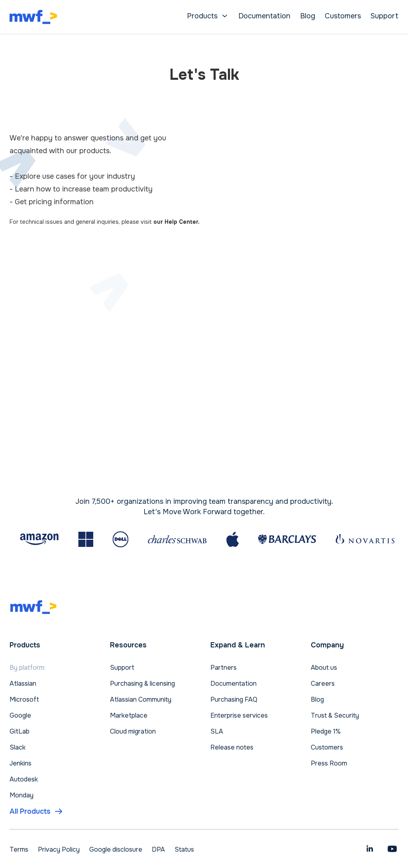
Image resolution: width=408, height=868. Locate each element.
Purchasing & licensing (142, 684)
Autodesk (24, 779)
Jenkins (21, 763)
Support (384, 16)
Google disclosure (116, 849)
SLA (217, 731)
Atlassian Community (141, 699)
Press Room (329, 763)
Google (20, 715)
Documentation (264, 16)
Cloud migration (133, 731)
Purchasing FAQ (234, 699)
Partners (224, 668)
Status (184, 849)
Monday (22, 795)
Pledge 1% (326, 731)
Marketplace (129, 715)
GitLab (20, 731)
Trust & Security (335, 715)
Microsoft (24, 699)
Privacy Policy (59, 849)
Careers (323, 684)
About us (324, 668)
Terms (19, 849)
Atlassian (23, 684)
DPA (158, 849)
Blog (308, 16)
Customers (343, 16)
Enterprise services (239, 715)
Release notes (232, 747)
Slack (18, 747)
